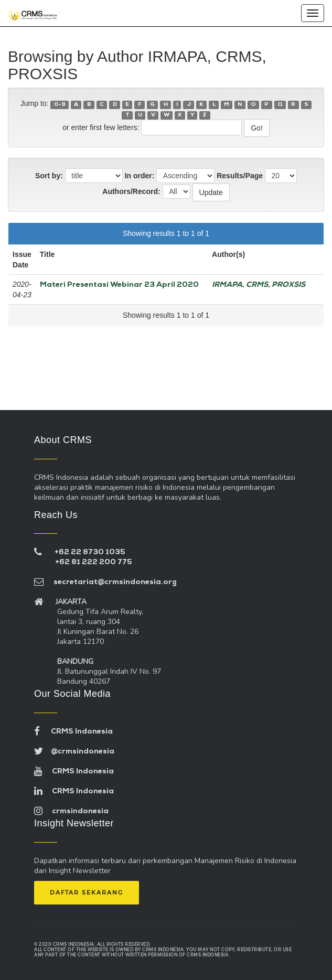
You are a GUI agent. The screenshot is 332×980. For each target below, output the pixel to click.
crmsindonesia (71, 811)
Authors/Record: (131, 191)
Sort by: (49, 176)
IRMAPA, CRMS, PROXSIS (259, 285)
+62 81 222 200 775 (94, 562)
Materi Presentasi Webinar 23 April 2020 (119, 285)
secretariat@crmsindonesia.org (105, 582)
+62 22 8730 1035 (90, 552)
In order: (140, 176)
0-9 (60, 105)
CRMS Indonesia (73, 732)
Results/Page (240, 176)
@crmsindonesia (74, 752)
